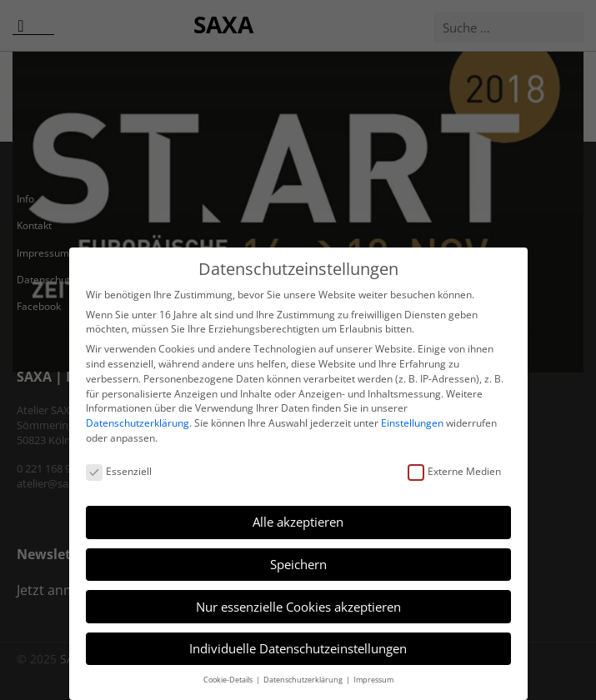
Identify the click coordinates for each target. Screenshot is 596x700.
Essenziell (119, 471)
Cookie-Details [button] (229, 680)
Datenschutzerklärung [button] (304, 680)
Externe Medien (454, 471)
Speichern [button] (298, 564)
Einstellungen (412, 423)
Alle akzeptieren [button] (298, 522)
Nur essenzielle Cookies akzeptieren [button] (298, 607)
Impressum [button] (373, 680)
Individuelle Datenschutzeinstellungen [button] (298, 648)
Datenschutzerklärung (138, 423)
